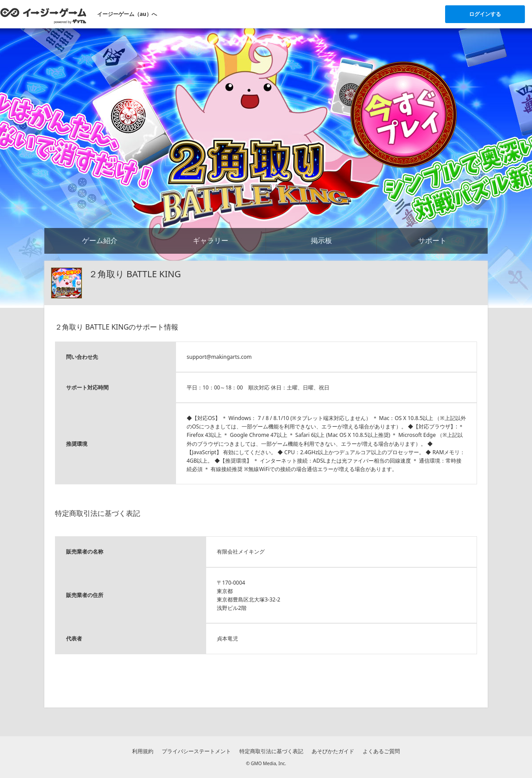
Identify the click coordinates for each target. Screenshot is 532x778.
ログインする (485, 14)
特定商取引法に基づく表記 (271, 751)
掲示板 (321, 240)
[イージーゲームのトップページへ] (43, 16)
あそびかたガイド (333, 751)
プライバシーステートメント (196, 751)
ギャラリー (211, 240)
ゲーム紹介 (100, 240)
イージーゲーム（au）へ (127, 14)
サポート (432, 240)
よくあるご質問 (381, 751)
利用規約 (143, 751)
